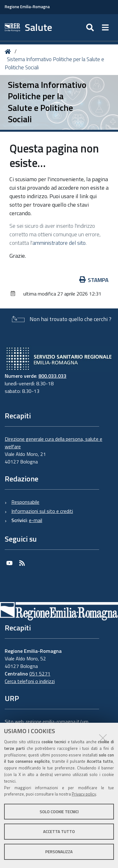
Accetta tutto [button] (59, 831)
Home (9, 52)
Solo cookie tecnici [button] (59, 812)
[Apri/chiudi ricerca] (91, 28)
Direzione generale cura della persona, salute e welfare (53, 443)
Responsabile (25, 502)
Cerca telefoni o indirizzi (30, 681)
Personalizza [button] (59, 852)
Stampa (94, 280)
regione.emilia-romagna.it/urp (57, 721)
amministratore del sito (59, 243)
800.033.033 (52, 376)
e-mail (36, 520)
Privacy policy (84, 794)
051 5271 (40, 674)
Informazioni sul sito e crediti (42, 511)
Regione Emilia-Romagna (27, 7)
